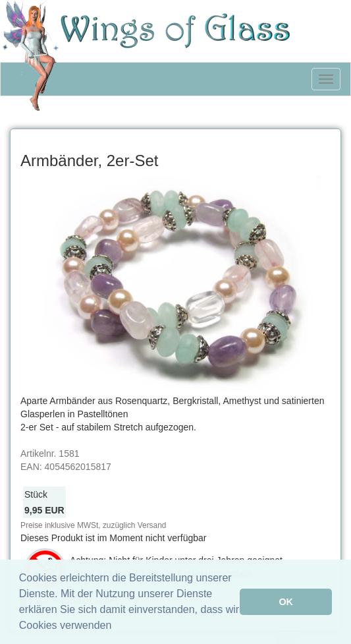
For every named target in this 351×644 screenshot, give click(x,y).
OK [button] (286, 602)
